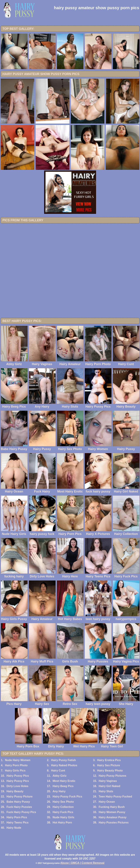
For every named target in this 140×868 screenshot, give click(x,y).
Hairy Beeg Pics (63, 786)
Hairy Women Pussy (112, 812)
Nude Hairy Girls (63, 817)
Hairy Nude (14, 828)
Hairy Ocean (107, 802)
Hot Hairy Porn (62, 823)
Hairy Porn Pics (17, 817)
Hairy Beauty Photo (110, 771)
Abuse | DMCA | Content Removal (82, 863)
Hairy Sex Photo (63, 802)
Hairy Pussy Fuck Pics (67, 797)
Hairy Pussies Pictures (114, 823)
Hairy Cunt (58, 771)
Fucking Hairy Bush (112, 807)
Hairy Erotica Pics (109, 760)
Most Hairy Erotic (64, 781)
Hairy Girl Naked (109, 786)
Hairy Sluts (106, 791)
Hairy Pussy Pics (18, 776)
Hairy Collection (63, 807)
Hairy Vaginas (108, 781)
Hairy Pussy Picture (20, 797)
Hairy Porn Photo (16, 765)
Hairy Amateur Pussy (112, 817)
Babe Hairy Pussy (18, 802)
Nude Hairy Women (18, 760)
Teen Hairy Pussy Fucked (115, 797)
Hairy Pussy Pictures (112, 776)
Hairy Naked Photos (64, 765)
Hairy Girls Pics (15, 771)
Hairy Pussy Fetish (63, 760)
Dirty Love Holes (17, 786)
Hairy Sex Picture (109, 765)
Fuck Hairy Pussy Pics (21, 812)
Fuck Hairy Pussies (19, 807)
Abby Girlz (60, 776)
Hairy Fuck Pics (63, 812)
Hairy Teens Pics (18, 823)
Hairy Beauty (15, 791)
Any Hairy (59, 791)
